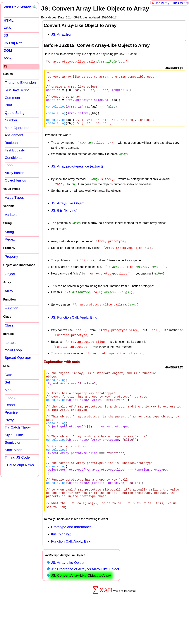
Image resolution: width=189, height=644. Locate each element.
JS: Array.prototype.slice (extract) (77, 177)
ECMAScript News (19, 465)
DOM (8, 50)
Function (11, 308)
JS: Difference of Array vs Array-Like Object (85, 604)
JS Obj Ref (13, 43)
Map (8, 390)
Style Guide (14, 435)
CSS (7, 28)
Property (11, 257)
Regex (10, 239)
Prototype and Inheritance (71, 562)
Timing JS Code (17, 457)
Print (8, 105)
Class (9, 325)
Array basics (14, 173)
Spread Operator (18, 358)
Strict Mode (14, 450)
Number (11, 120)
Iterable (11, 343)
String (9, 232)
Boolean (11, 143)
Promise (11, 412)
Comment (12, 98)
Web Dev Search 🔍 (20, 7)
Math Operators (17, 128)
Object (10, 274)
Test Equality (15, 150)
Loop (9, 165)
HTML (9, 20)
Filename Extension (20, 83)
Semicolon (13, 442)
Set (7, 382)
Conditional (13, 158)
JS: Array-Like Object (172, 3)
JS (6, 35)
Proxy (9, 420)
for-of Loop (13, 350)
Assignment (14, 135)
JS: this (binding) (64, 221)
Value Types (14, 197)
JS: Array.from (62, 34)
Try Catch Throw (18, 427)
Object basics (15, 180)
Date (8, 375)
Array (9, 291)
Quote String (15, 113)
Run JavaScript (17, 90)
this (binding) (61, 569)
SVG (7, 58)
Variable (11, 215)
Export (10, 405)
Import (10, 397)
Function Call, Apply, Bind (71, 576)
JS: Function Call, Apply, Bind (74, 325)
